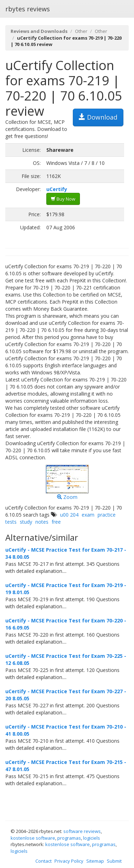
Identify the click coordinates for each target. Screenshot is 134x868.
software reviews (82, 831)
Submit (114, 861)
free (56, 522)
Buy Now (63, 199)
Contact (43, 861)
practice (107, 515)
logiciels (92, 838)
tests (11, 522)
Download (98, 117)
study (26, 522)
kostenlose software (33, 838)
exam (88, 515)
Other (81, 31)
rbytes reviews (28, 9)
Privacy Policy (69, 861)
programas (69, 838)
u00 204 (69, 515)
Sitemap (95, 861)
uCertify (57, 189)
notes (42, 522)
